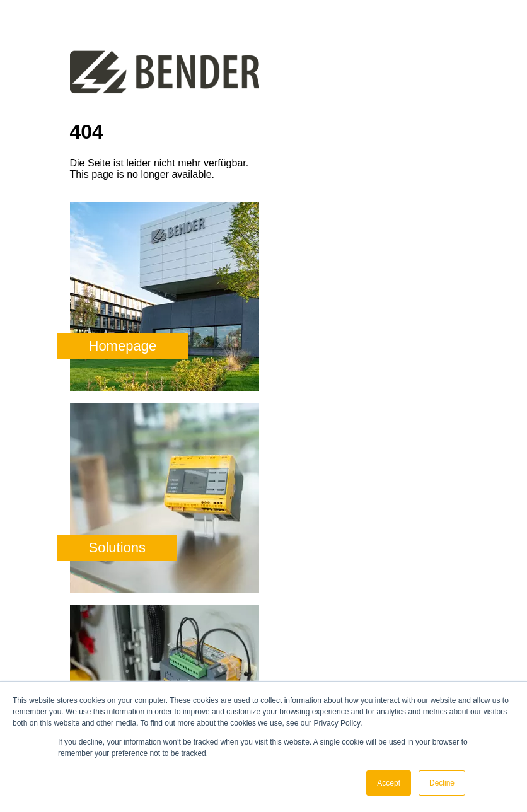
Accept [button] (389, 783)
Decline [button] (442, 783)
